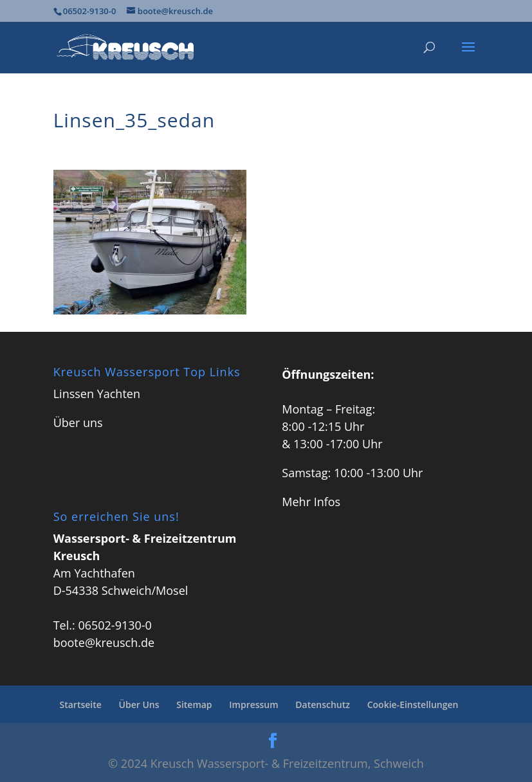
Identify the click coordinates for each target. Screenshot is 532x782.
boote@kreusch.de (104, 642)
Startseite (81, 705)
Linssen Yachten (97, 394)
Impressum (253, 705)
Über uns (78, 423)
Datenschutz (323, 705)
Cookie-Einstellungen (413, 705)
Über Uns (139, 705)
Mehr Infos (311, 502)
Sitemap (194, 705)
